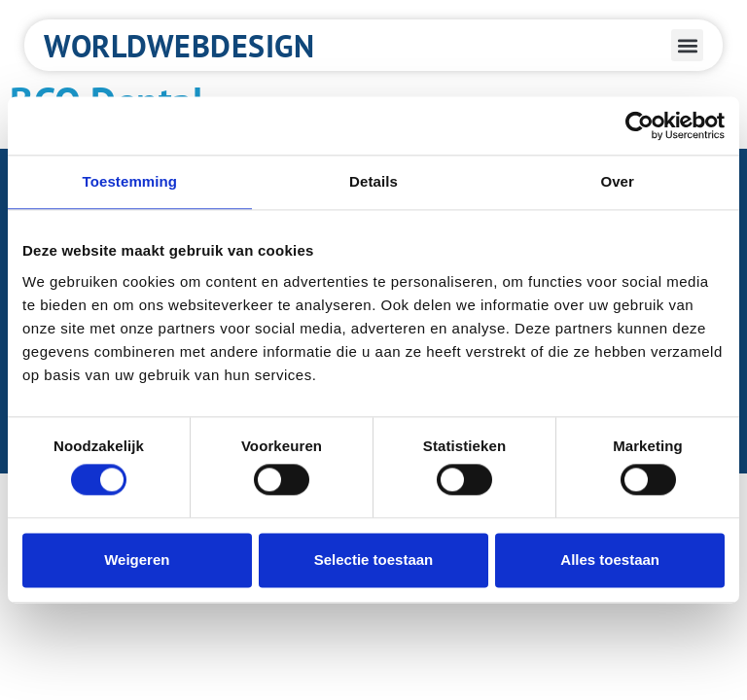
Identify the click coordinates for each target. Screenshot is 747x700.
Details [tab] (373, 181)
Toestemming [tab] (130, 181)
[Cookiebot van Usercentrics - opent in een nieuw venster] (640, 125)
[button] (687, 45)
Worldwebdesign (179, 46)
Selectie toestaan (374, 560)
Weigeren (137, 560)
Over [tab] (617, 181)
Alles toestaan (610, 560)
